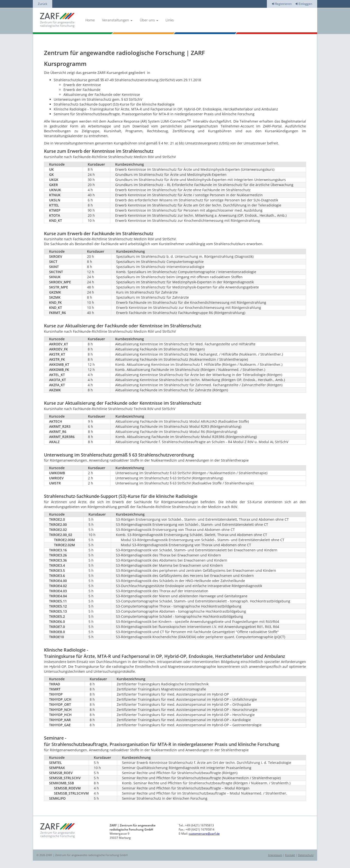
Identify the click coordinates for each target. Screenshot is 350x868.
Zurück (43, 4)
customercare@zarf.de (204, 834)
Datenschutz (306, 855)
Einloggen (304, 4)
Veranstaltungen (117, 20)
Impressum (275, 855)
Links (170, 20)
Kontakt (290, 855)
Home (90, 20)
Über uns (149, 20)
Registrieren (282, 4)
